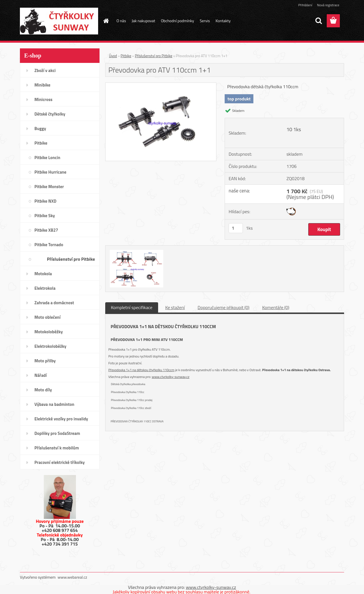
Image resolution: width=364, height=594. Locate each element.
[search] (318, 21)
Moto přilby (45, 361)
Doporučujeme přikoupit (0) (224, 307)
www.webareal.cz (73, 577)
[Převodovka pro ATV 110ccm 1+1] (161, 85)
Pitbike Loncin (47, 158)
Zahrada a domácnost (54, 303)
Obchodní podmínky (178, 21)
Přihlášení (305, 5)
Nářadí (41, 375)
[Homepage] (106, 21)
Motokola (43, 274)
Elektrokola (45, 288)
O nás (121, 21)
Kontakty (223, 21)
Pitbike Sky (45, 216)
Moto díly (43, 390)
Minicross (43, 99)
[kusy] (236, 228)
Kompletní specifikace (132, 307)
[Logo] (59, 21)
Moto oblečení (47, 317)
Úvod (113, 56)
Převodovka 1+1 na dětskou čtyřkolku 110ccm (141, 370)
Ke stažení (175, 307)
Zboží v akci (45, 70)
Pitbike (41, 143)
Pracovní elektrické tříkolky (60, 462)
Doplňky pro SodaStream (57, 433)
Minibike (42, 85)
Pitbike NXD (45, 201)
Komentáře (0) (276, 307)
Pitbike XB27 (46, 230)
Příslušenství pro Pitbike (71, 259)
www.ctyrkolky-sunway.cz (171, 377)
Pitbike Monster (49, 187)
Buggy (40, 129)
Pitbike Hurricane (50, 172)
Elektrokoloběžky (50, 346)
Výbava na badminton (54, 404)
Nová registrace (328, 5)
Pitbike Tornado (49, 245)
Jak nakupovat (143, 21)
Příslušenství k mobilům (57, 448)
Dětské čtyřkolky (50, 114)
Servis (205, 21)
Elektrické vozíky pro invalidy (61, 419)
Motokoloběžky (49, 332)
